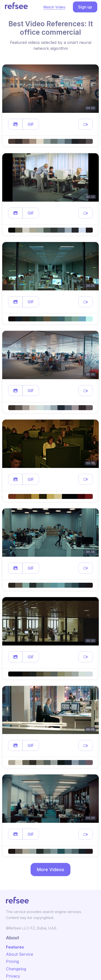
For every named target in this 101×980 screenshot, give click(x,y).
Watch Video (54, 7)
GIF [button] (31, 124)
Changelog (16, 969)
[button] (15, 124)
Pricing (12, 961)
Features (15, 947)
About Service (20, 954)
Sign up (85, 7)
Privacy (13, 976)
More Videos (50, 870)
